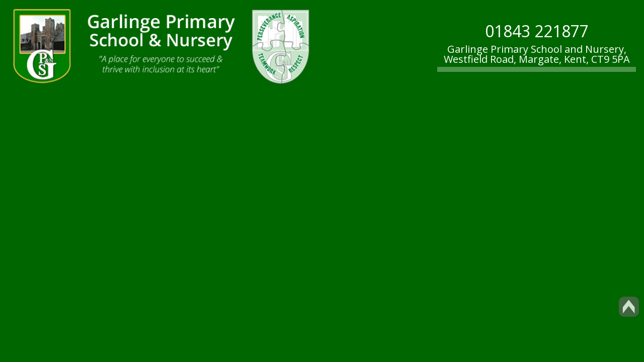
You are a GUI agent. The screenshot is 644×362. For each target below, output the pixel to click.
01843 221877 (537, 31)
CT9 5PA (611, 59)
